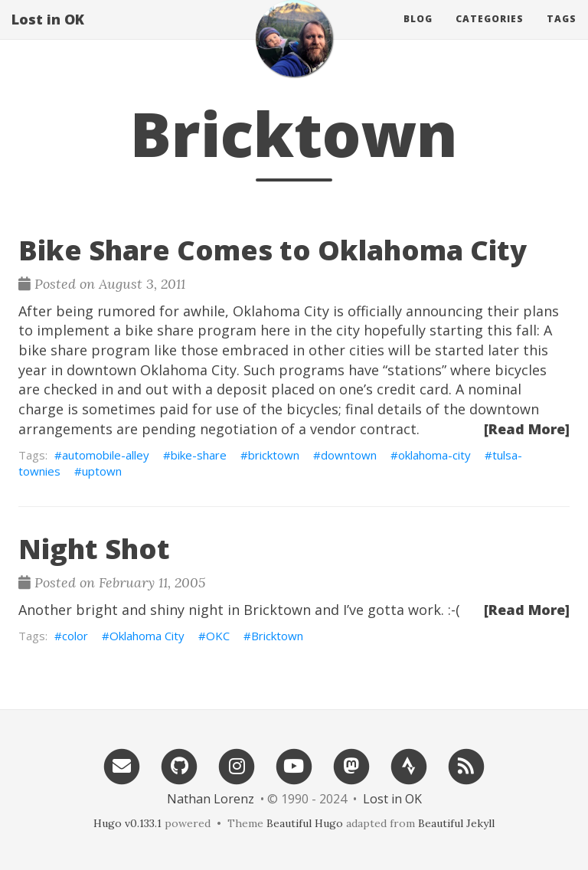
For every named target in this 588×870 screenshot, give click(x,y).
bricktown (274, 455)
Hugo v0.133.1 (127, 823)
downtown (349, 455)
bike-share (199, 455)
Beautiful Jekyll (456, 823)
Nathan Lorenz (211, 799)
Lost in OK (48, 34)
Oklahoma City (147, 636)
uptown (102, 471)
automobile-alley (106, 455)
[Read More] (527, 429)
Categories (490, 34)
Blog (418, 34)
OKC (218, 636)
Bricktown (277, 636)
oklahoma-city (434, 455)
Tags (562, 34)
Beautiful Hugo (305, 823)
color (75, 636)
